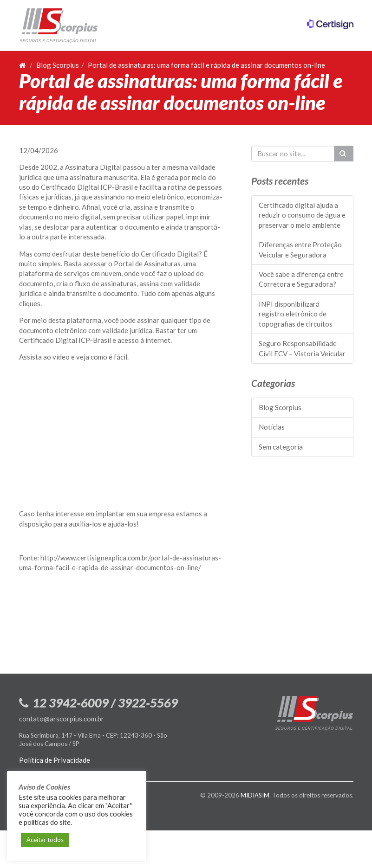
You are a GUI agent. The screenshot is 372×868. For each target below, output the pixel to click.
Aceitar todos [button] (45, 840)
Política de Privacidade (55, 760)
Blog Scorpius (58, 65)
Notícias (272, 427)
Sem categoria (281, 447)
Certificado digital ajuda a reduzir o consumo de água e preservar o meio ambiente (302, 215)
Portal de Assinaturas (147, 264)
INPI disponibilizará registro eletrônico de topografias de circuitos (296, 314)
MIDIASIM (255, 795)
